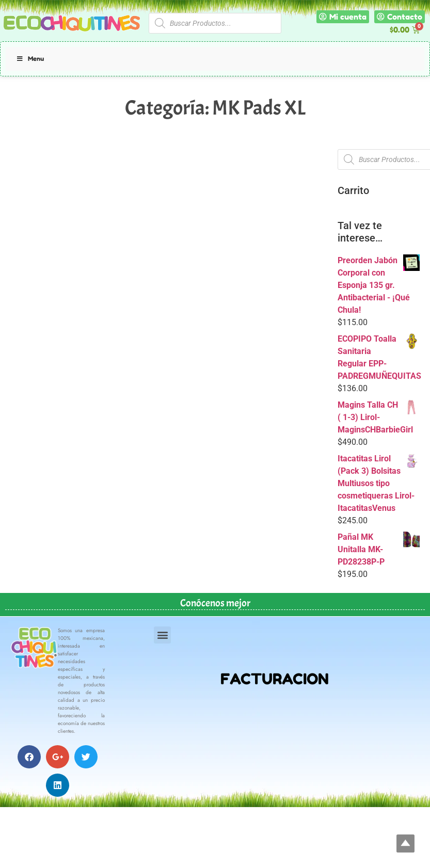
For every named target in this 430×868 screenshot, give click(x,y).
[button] (162, 635)
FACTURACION (275, 679)
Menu (30, 59)
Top (405, 843)
